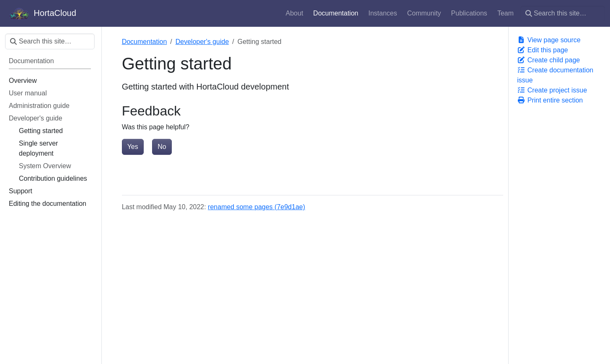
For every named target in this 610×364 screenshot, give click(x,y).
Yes (133, 147)
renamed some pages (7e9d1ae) (256, 207)
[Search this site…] (563, 13)
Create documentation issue (555, 75)
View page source (549, 40)
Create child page (548, 60)
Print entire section (550, 100)
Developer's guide (202, 42)
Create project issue (552, 90)
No (162, 147)
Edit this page (542, 50)
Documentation (145, 42)
